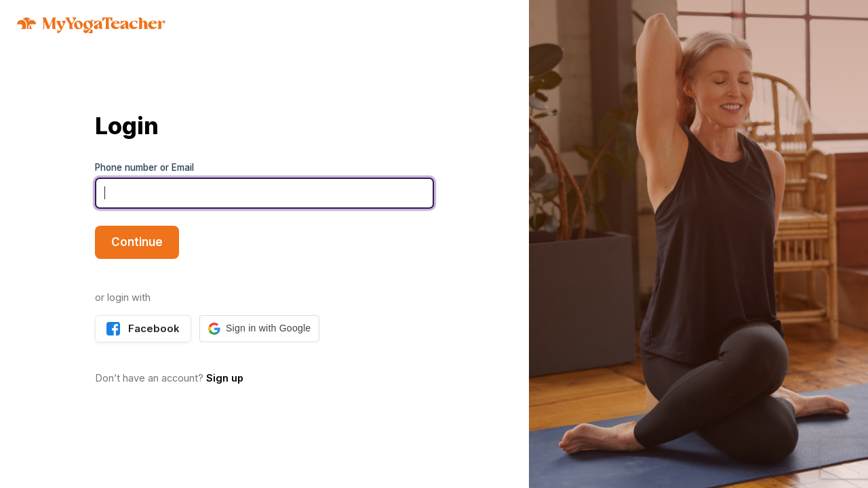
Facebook (143, 329)
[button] (259, 329)
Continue (137, 242)
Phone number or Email (144, 167)
